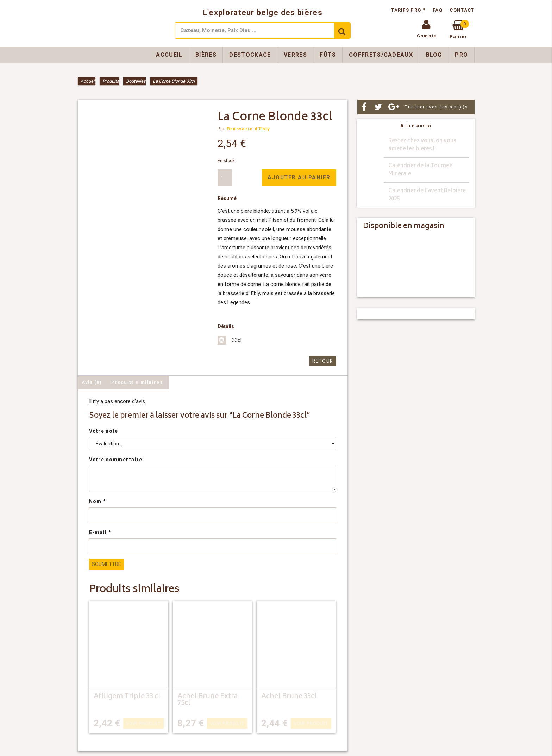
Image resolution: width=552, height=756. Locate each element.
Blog (434, 55)
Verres (295, 55)
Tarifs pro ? (409, 10)
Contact (462, 10)
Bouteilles (136, 81)
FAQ (438, 10)
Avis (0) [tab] (92, 382)
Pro (461, 55)
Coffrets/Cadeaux (381, 55)
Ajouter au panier (299, 177)
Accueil (169, 55)
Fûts (328, 55)
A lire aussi (416, 126)
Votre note (104, 431)
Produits (111, 81)
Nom (98, 501)
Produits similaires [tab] (137, 382)
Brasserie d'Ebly (249, 129)
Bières (206, 55)
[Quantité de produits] (225, 178)
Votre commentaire (116, 460)
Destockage (250, 55)
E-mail (100, 532)
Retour (324, 361)
